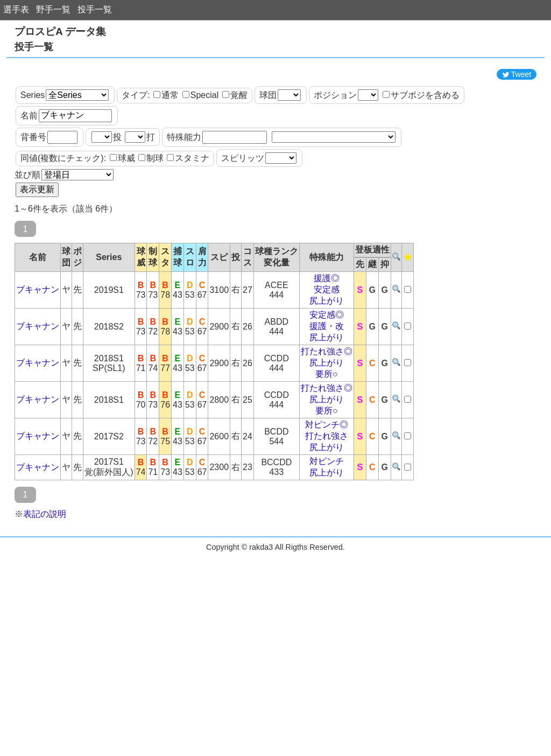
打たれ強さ (327, 484)
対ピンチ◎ (327, 473)
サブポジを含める (421, 143)
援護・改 (327, 374)
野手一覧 (53, 9)
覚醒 (235, 143)
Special (200, 143)
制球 (151, 206)
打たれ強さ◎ (327, 400)
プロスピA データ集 (60, 31)
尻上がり (327, 349)
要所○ (327, 422)
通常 (166, 143)
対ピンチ (327, 510)
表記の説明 (45, 562)
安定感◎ (327, 363)
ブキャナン (38, 338)
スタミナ (188, 206)
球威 (122, 206)
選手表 (16, 9)
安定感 (327, 338)
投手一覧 (95, 9)
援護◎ (327, 327)
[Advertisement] (275, 88)
